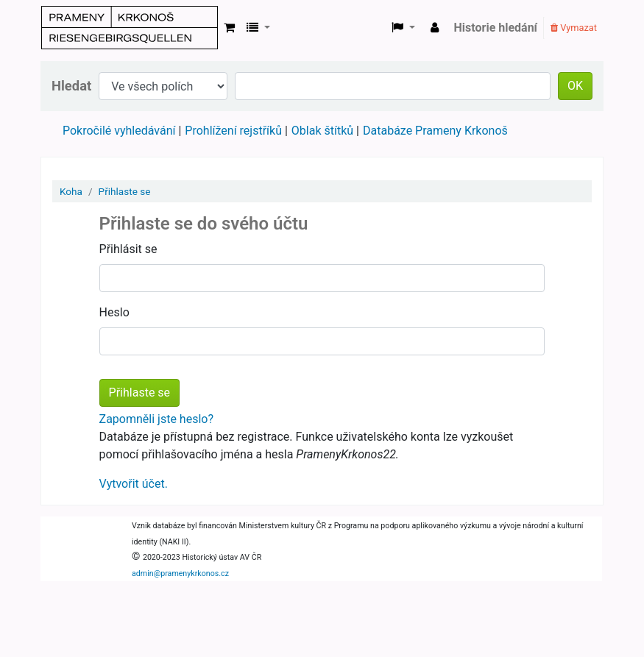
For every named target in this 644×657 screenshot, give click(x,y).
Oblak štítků (322, 131)
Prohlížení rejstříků (233, 131)
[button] (229, 28)
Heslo (114, 312)
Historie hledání (496, 28)
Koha (71, 191)
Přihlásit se (128, 249)
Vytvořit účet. (134, 484)
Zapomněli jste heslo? (156, 419)
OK (575, 86)
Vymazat (574, 28)
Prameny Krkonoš (130, 28)
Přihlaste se (125, 191)
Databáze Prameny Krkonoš (435, 131)
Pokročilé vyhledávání (119, 131)
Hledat (71, 86)
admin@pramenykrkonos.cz (180, 573)
